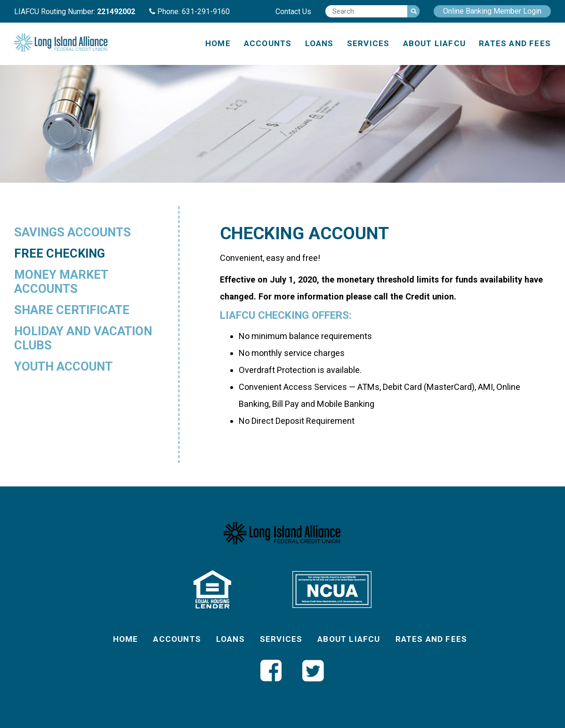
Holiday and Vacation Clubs (83, 338)
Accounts (268, 43)
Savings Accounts (73, 232)
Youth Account (63, 366)
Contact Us (293, 12)
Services (368, 43)
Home (218, 43)
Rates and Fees (515, 43)
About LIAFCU (434, 43)
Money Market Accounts (61, 282)
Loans (319, 43)
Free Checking (60, 253)
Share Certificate (72, 310)
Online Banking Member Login (492, 11)
